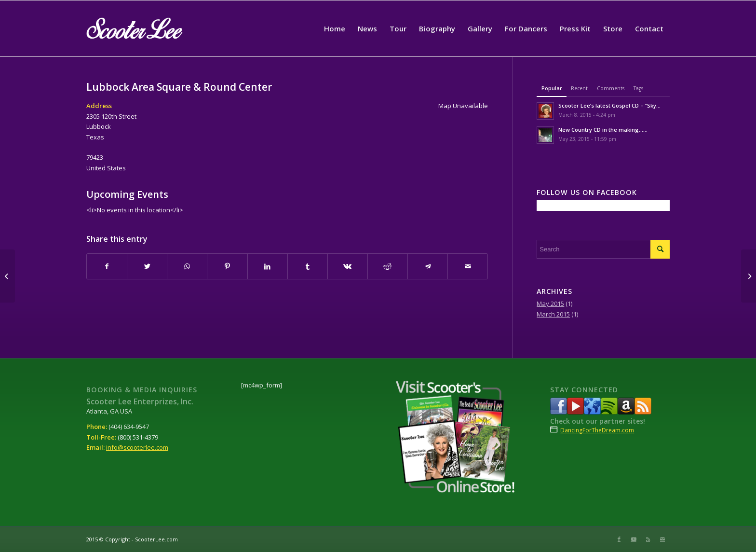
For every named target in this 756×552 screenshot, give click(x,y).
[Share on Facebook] (107, 266)
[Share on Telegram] (428, 266)
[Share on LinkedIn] (268, 266)
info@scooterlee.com (137, 447)
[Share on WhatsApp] (187, 266)
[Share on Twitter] (147, 266)
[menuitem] (335, 28)
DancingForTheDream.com (597, 430)
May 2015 (550, 304)
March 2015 (553, 314)
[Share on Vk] (348, 266)
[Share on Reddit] (388, 266)
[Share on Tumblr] (308, 266)
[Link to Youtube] (634, 539)
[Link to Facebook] (619, 539)
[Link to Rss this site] (648, 539)
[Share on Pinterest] (227, 266)
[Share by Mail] (468, 266)
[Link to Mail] (662, 539)
